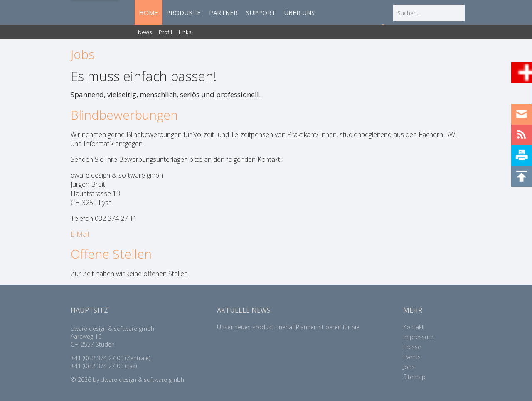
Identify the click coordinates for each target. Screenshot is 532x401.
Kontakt (414, 327)
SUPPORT (261, 12)
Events (412, 357)
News (145, 32)
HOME (148, 12)
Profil (165, 32)
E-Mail (81, 234)
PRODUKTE (183, 12)
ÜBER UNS (299, 12)
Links (185, 32)
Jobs (409, 367)
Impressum (418, 337)
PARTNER (223, 12)
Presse (412, 347)
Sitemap (414, 377)
